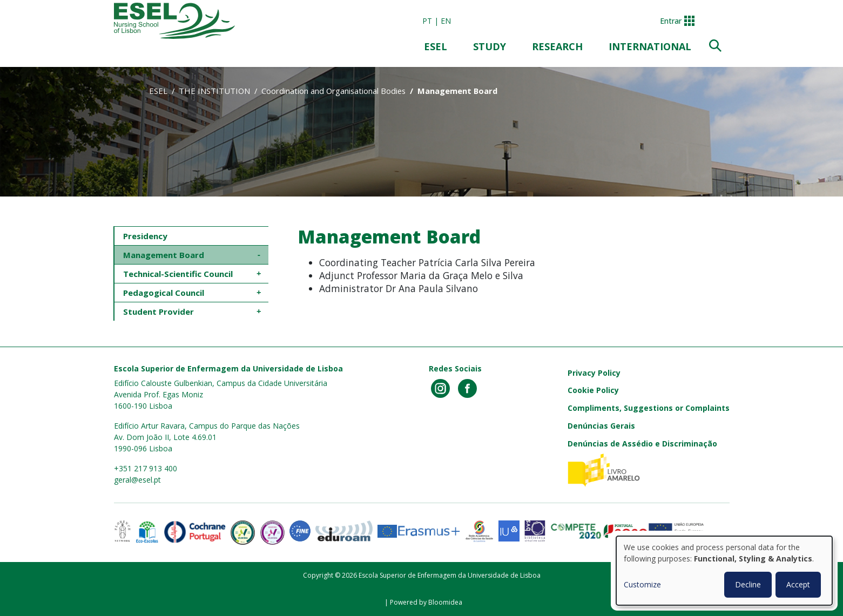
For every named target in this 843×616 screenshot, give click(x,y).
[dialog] (724, 571)
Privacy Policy (594, 373)
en (446, 21)
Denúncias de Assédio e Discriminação (642, 444)
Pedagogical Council (165, 293)
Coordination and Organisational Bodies (333, 91)
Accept (798, 584)
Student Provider (159, 312)
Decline (748, 584)
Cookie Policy (593, 390)
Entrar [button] (671, 21)
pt (427, 21)
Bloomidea (445, 602)
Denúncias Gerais (601, 426)
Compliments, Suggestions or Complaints (649, 408)
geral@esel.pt (137, 480)
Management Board (164, 255)
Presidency (145, 236)
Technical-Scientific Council (179, 274)
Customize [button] (642, 584)
